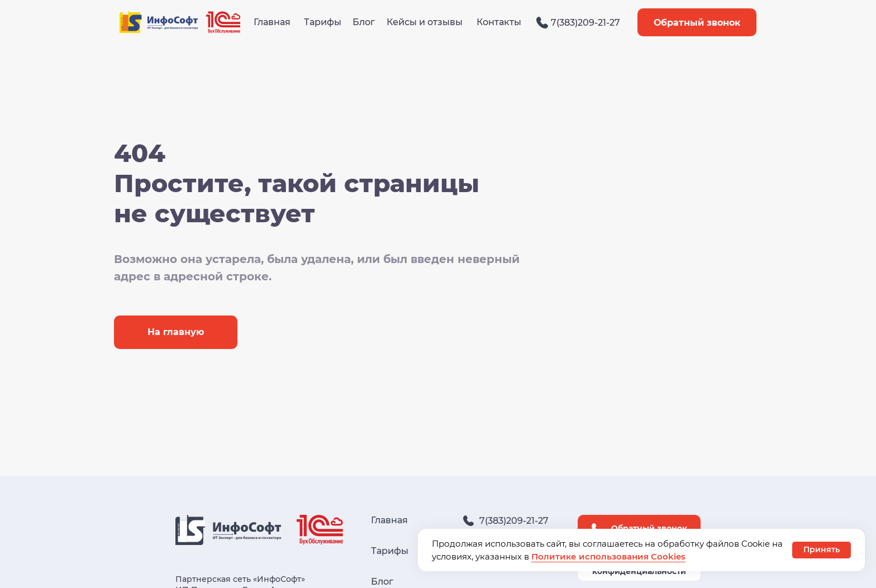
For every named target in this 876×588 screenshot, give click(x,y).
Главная (272, 22)
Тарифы (323, 22)
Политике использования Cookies (608, 556)
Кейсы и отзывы (425, 22)
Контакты (499, 22)
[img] (542, 23)
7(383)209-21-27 (585, 23)
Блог (364, 22)
